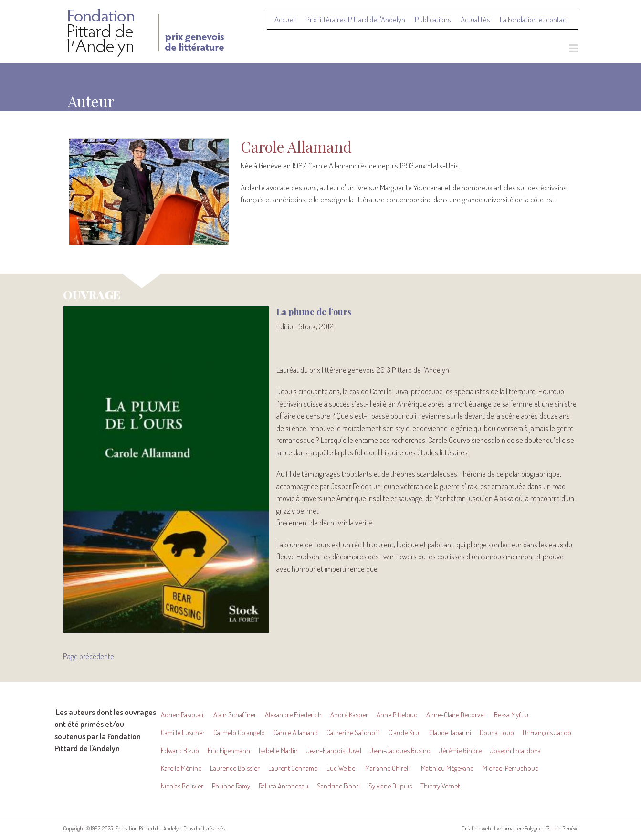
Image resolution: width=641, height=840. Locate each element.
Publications (433, 19)
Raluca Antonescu (284, 786)
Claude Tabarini (450, 732)
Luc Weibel (342, 768)
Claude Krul (405, 732)
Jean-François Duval (334, 751)
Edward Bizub (180, 751)
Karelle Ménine (181, 768)
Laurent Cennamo (293, 768)
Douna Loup (497, 732)
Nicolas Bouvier (182, 786)
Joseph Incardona (515, 751)
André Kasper (349, 715)
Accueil (285, 19)
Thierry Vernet (440, 786)
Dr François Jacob (547, 732)
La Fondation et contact (534, 19)
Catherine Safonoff (353, 732)
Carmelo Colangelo (239, 732)
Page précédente (89, 656)
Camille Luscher (183, 732)
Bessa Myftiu (511, 715)
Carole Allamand (296, 732)
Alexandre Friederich (293, 715)
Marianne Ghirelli (389, 768)
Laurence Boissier (235, 768)
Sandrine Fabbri (338, 786)
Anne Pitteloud (397, 715)
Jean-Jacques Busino (400, 751)
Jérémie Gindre (460, 751)
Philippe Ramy (231, 786)
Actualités (475, 19)
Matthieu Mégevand (447, 768)
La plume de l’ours (314, 312)
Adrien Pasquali (183, 715)
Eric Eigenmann (229, 751)
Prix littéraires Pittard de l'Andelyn (355, 19)
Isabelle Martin (278, 751)
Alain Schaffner (235, 715)
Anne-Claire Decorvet (456, 715)
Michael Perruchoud (511, 768)
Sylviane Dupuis (390, 786)
